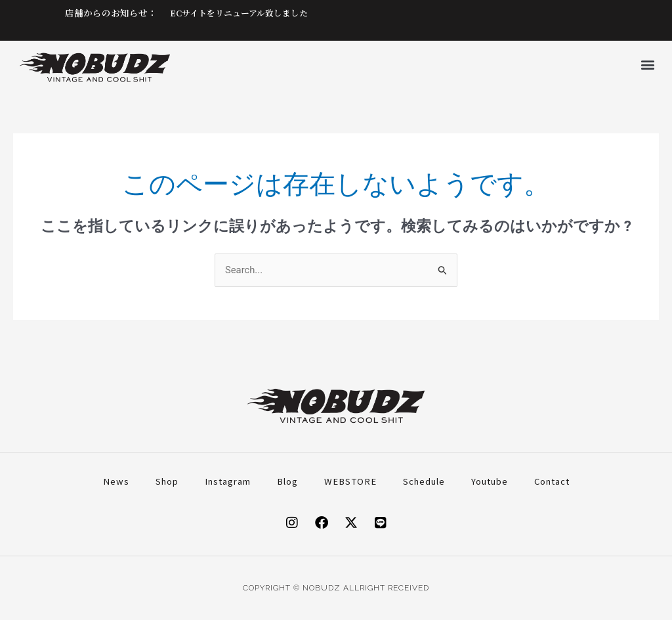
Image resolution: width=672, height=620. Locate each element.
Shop (167, 481)
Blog (287, 481)
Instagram (228, 481)
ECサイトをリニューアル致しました (244, 12)
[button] (648, 64)
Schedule (424, 481)
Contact (552, 481)
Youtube (490, 481)
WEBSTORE (350, 481)
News (116, 481)
